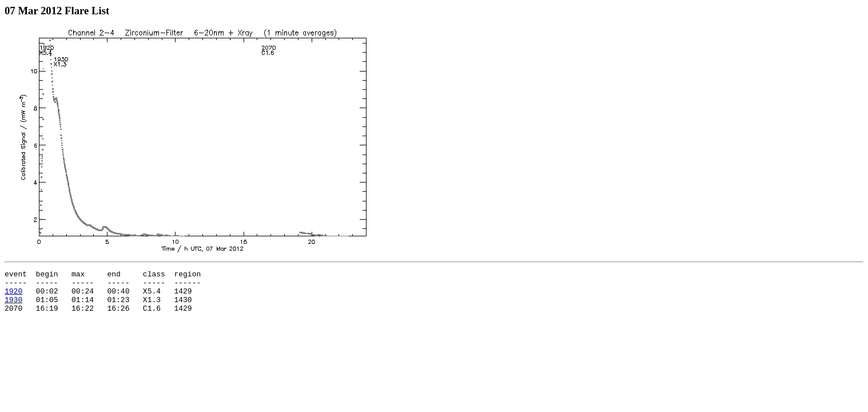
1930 (13, 306)
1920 (13, 296)
